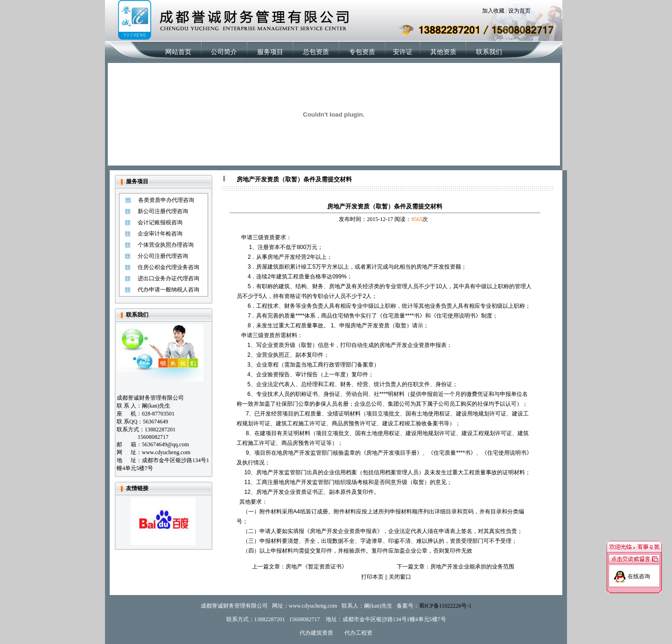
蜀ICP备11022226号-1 (445, 606)
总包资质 (316, 52)
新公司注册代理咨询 (163, 211)
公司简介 (224, 52)
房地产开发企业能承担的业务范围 (472, 567)
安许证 (403, 52)
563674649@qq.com (165, 444)
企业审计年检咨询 (160, 234)
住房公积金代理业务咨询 (168, 267)
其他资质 (443, 52)
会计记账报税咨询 (160, 222)
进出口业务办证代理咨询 (168, 278)
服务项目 (270, 52)
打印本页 (372, 577)
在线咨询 (639, 573)
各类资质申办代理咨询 (166, 200)
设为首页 (519, 11)
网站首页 (178, 52)
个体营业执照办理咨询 (166, 245)
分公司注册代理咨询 (163, 256)
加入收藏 (493, 11)
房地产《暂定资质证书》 (316, 567)
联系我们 (489, 52)
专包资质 (362, 52)
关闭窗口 (400, 577)
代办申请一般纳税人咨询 (168, 290)
